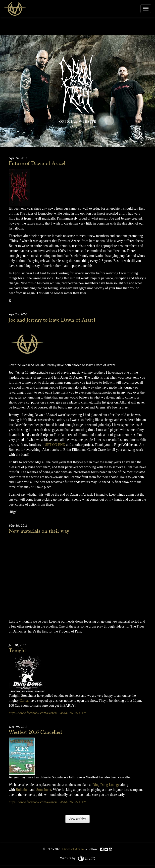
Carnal (24, 701)
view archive (78, 819)
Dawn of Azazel (73, 849)
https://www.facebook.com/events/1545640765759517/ (47, 713)
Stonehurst (44, 790)
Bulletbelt (23, 790)
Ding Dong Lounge (106, 785)
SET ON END (55, 445)
